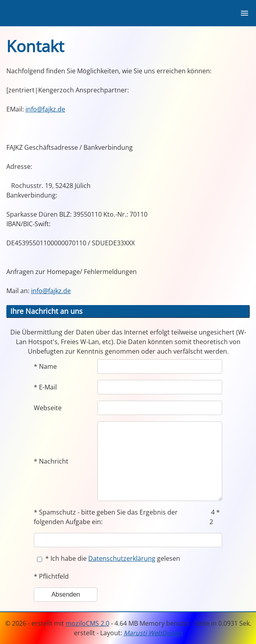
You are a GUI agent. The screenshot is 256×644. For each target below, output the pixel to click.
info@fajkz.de (45, 109)
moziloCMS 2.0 (87, 623)
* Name (45, 366)
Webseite (48, 408)
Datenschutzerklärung (122, 558)
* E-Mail (45, 387)
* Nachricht (51, 461)
